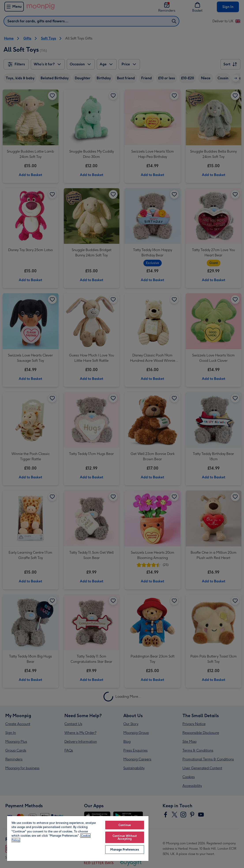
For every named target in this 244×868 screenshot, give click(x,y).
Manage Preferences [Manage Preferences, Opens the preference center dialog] (125, 850)
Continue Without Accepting (125, 837)
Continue (125, 825)
